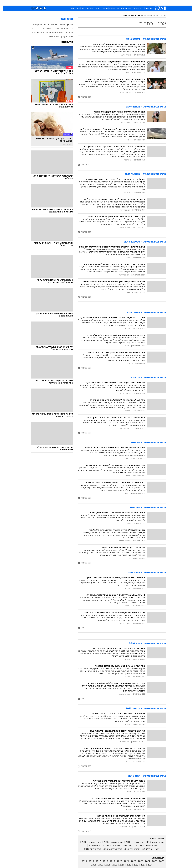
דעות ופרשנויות (85, 9)
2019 (110, 861)
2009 (112, 865)
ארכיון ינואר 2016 (90, 849)
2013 (140, 865)
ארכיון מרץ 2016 (129, 849)
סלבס (118, 3)
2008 (105, 865)
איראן (67, 25)
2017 (96, 861)
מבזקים (146, 9)
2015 (82, 861)
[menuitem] (144, 3)
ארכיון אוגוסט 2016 (145, 846)
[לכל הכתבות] (119, 97)
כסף (110, 3)
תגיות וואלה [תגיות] (64, 19)
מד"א (68, 33)
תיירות (85, 3)
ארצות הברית (48, 25)
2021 (124, 861)
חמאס (46, 29)
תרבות (127, 3)
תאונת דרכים (51, 37)
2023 (138, 861)
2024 (145, 861)
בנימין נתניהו (34, 25)
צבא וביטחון (136, 9)
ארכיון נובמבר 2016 (132, 842)
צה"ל (37, 33)
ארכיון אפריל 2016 (148, 849)
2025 (152, 861)
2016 (89, 861)
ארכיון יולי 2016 (127, 846)
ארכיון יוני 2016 (111, 846)
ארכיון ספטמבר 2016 (89, 842)
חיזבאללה (53, 29)
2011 (126, 865)
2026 (159, 861)
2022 (131, 861)
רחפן (68, 37)
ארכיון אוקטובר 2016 (111, 842)
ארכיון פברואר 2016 (110, 849)
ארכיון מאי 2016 (94, 846)
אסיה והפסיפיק (148, 16)
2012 (133, 865)
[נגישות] (4, 3)
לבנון (31, 29)
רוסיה (31, 33)
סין (47, 33)
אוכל (103, 3)
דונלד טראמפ (64, 29)
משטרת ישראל (55, 33)
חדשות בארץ (124, 9)
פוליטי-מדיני (112, 9)
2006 (91, 865)
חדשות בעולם (99, 9)
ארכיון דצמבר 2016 (152, 842)
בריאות (94, 3)
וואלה (161, 16)
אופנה (64, 3)
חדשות (145, 3)
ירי (35, 29)
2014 (147, 865)
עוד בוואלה (72, 9)
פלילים (43, 33)
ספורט (136, 3)
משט (63, 33)
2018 (103, 861)
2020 (117, 861)
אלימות (60, 25)
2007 (98, 865)
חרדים (40, 29)
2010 (119, 865)
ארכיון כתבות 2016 (129, 16)
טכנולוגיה (74, 3)
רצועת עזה (61, 37)
